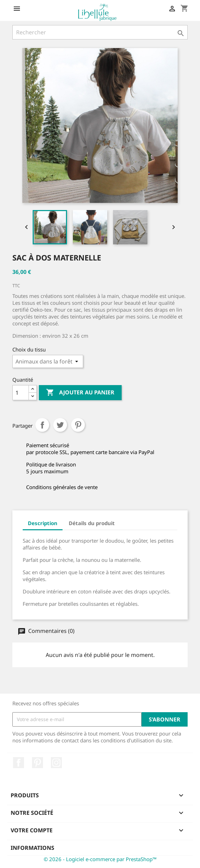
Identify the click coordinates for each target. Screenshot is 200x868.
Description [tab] (43, 523)
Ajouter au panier (80, 393)
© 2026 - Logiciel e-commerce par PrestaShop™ (100, 859)
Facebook (19, 763)
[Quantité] (21, 393)
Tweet (60, 425)
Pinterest (78, 425)
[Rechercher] (100, 32)
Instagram (56, 763)
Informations (32, 848)
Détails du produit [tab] (92, 523)
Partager (42, 425)
